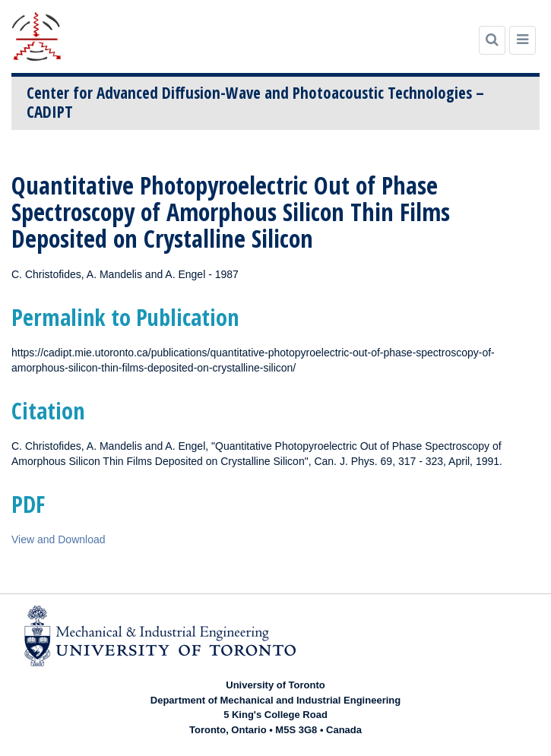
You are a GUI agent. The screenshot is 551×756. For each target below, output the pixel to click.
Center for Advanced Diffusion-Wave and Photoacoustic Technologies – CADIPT (255, 102)
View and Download (59, 539)
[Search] (492, 40)
